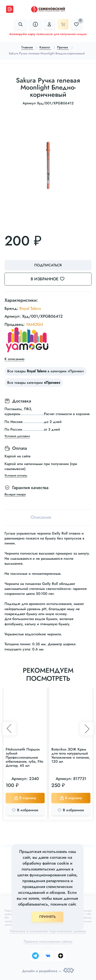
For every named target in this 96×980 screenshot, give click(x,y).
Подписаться (48, 265)
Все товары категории (34, 383)
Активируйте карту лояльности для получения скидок (48, 34)
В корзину (25, 798)
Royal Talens (30, 308)
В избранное (50, 279)
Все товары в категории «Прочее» (46, 371)
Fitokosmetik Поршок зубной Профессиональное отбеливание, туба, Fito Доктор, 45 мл (24, 757)
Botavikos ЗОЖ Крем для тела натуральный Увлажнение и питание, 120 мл (71, 755)
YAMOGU (34, 324)
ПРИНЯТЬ (47, 917)
